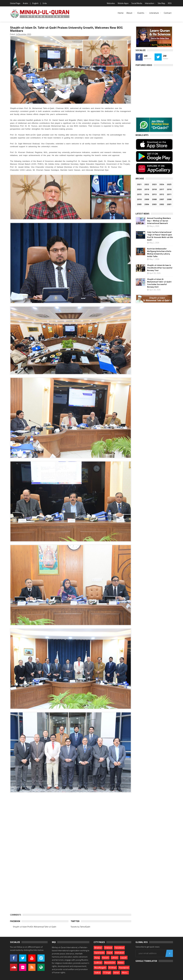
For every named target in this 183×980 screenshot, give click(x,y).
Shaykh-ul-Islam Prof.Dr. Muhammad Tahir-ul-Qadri (35, 927)
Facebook (15, 921)
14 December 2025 (23, 34)
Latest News (142, 214)
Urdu (45, 3)
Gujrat (110, 953)
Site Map (161, 3)
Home (121, 13)
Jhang (97, 958)
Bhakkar (98, 948)
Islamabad (119, 953)
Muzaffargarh (100, 968)
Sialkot (97, 973)
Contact (168, 13)
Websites (111, 3)
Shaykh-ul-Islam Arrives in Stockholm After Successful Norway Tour (160, 268)
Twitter (75, 921)
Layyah (124, 958)
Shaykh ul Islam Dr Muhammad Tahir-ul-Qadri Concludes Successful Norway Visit (159, 283)
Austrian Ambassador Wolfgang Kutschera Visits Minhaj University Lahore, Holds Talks (159, 252)
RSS (170, 3)
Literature (154, 13)
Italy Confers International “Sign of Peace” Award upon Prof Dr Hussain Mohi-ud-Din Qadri (160, 236)
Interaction (150, 3)
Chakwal (108, 948)
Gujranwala (99, 953)
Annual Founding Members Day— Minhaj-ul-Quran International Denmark (159, 221)
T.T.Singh (107, 973)
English (35, 3)
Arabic (26, 3)
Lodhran (98, 963)
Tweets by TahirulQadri (80, 927)
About (129, 13)
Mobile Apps (123, 3)
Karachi (106, 958)
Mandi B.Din (110, 963)
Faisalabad (119, 948)
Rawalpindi (124, 968)
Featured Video (144, 65)
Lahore (115, 958)
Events (141, 13)
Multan (121, 963)
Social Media (137, 3)
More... (125, 973)
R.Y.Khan (112, 968)
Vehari (116, 973)
